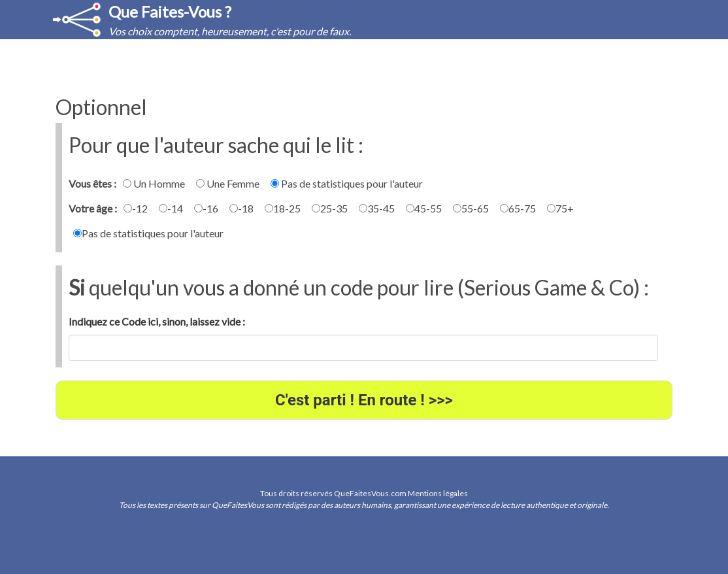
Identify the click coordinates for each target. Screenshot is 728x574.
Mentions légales (438, 493)
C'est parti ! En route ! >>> (364, 400)
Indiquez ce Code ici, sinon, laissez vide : (157, 321)
